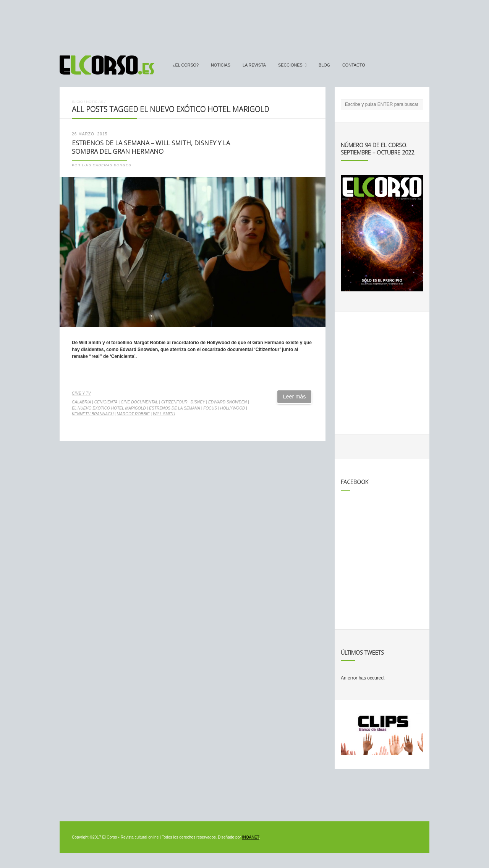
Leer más (295, 397)
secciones (290, 65)
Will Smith (164, 414)
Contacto (354, 65)
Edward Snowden (227, 402)
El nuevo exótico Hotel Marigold (109, 408)
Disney (198, 402)
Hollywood (232, 408)
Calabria (81, 402)
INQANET (251, 837)
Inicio (77, 102)
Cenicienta (106, 402)
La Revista (254, 65)
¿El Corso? (186, 65)
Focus (210, 408)
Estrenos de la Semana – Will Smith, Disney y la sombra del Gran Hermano (151, 147)
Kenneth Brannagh (93, 414)
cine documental (139, 402)
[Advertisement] (244, 24)
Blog (324, 65)
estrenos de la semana (175, 408)
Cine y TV (81, 393)
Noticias (221, 65)
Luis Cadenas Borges (107, 165)
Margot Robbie (133, 414)
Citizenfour (174, 402)
